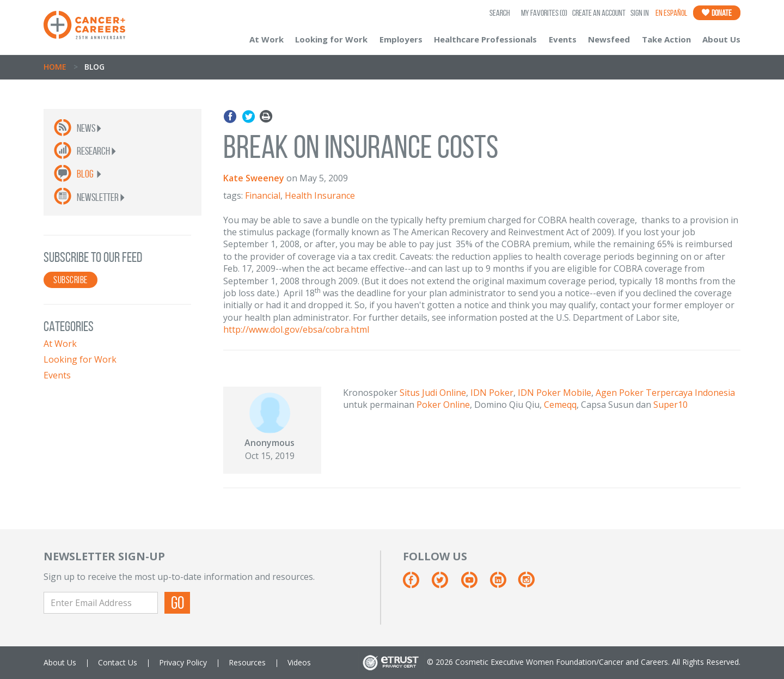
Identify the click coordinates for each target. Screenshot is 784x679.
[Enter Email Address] (101, 603)
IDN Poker (492, 393)
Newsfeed (609, 39)
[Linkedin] (503, 584)
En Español (671, 13)
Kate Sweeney (254, 178)
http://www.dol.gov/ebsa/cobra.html (296, 329)
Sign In (640, 13)
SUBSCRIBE (71, 280)
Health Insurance (320, 195)
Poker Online (443, 405)
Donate (717, 13)
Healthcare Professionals (485, 39)
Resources (247, 662)
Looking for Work (331, 39)
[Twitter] (445, 584)
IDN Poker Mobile (555, 393)
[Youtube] (474, 584)
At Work (267, 39)
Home (55, 67)
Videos (299, 662)
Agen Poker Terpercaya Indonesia (665, 393)
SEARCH (500, 13)
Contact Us (118, 662)
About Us (721, 39)
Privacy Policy (183, 662)
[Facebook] (416, 584)
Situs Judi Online (433, 393)
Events (563, 39)
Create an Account (599, 13)
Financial (263, 195)
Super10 (670, 405)
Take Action (666, 39)
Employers (401, 39)
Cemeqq (560, 405)
